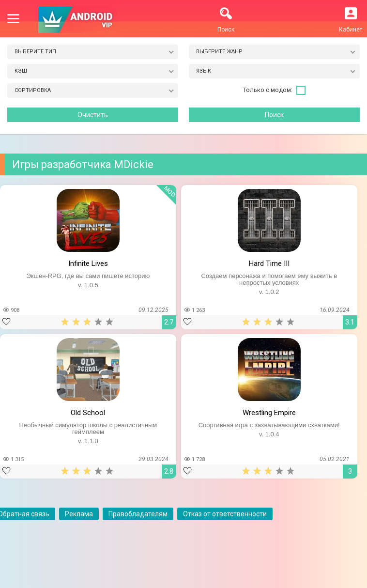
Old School (88, 413)
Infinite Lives (88, 263)
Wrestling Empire (269, 413)
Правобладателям (138, 514)
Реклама (79, 514)
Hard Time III (269, 263)
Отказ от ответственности (225, 514)
